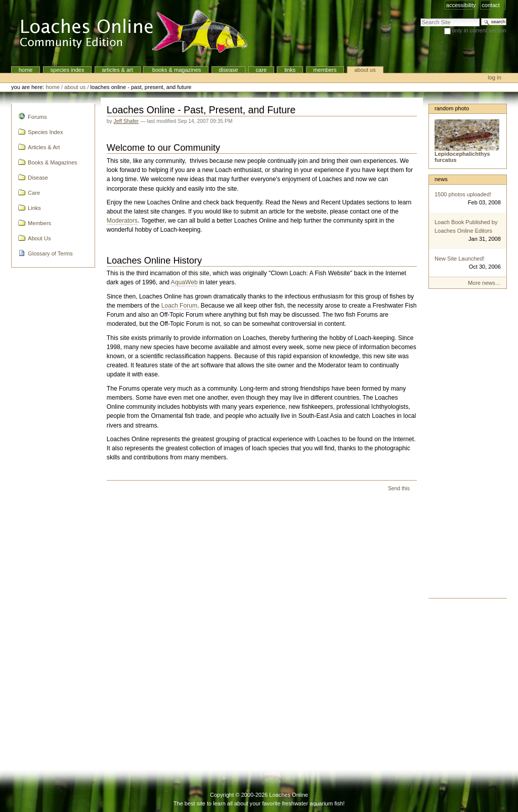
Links (290, 70)
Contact (491, 5)
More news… (484, 283)
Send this (399, 488)
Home (26, 70)
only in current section (479, 30)
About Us (365, 70)
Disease (228, 70)
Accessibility (461, 5)
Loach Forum (179, 306)
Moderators (122, 221)
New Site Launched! (460, 259)
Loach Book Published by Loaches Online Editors (466, 226)
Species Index (68, 70)
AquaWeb (184, 282)
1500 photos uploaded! (463, 194)
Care (261, 70)
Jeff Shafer (126, 121)
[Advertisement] (468, 446)
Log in (495, 77)
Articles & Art (118, 70)
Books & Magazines (176, 70)
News (441, 179)
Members (325, 70)
